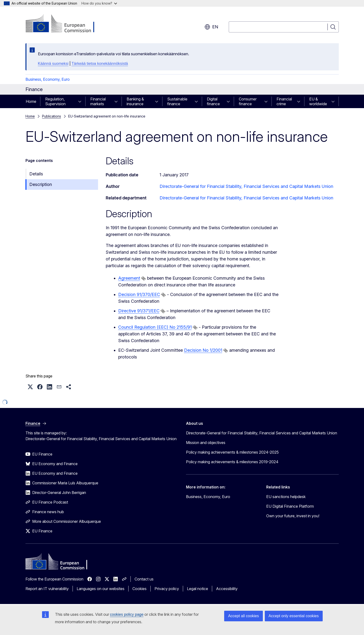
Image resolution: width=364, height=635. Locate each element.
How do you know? (99, 3)
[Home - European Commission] (64, 24)
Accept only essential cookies (294, 616)
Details (36, 174)
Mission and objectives (206, 443)
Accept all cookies (243, 616)
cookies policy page (127, 614)
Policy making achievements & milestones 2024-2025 (232, 452)
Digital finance (213, 101)
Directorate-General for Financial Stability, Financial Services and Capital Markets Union (246, 186)
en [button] (211, 27)
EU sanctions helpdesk (286, 497)
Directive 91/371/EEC (139, 311)
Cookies (139, 589)
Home (31, 101)
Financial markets (98, 101)
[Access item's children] (81, 101)
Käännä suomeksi (53, 64)
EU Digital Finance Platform (290, 506)
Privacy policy (167, 589)
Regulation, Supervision (55, 101)
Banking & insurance (135, 101)
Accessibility (227, 589)
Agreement (129, 278)
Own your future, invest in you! (293, 516)
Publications (52, 116)
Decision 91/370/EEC (139, 294)
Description (41, 184)
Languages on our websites (101, 589)
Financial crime (284, 101)
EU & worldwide (318, 101)
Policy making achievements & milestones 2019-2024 (232, 462)
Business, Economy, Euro (48, 79)
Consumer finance (248, 101)
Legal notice (197, 589)
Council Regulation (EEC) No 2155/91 (155, 327)
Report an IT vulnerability (47, 589)
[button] (30, 387)
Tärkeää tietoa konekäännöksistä (100, 64)
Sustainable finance (177, 101)
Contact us (144, 579)
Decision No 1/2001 (203, 350)
